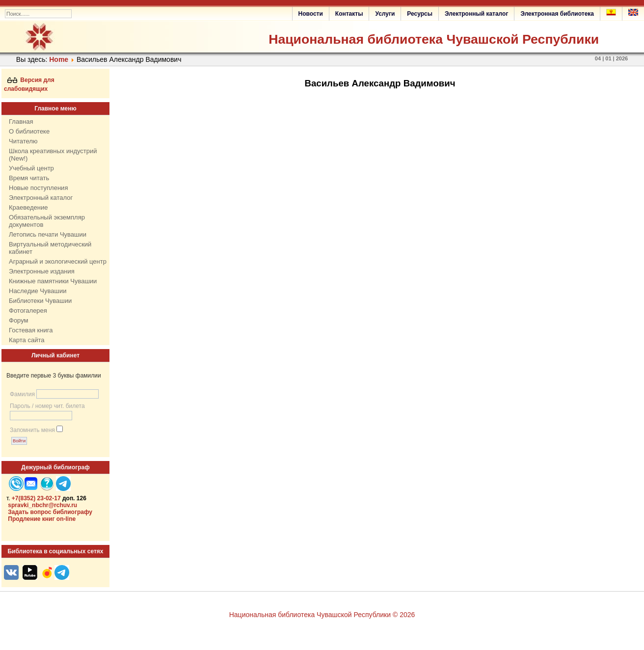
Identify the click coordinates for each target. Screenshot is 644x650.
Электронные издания (42, 271)
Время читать (29, 178)
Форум (19, 320)
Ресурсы (420, 14)
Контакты (349, 14)
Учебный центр (31, 168)
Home (59, 59)
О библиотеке (29, 131)
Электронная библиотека (557, 14)
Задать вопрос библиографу (50, 512)
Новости (311, 14)
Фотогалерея (28, 311)
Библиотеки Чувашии (40, 301)
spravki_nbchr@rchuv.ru (42, 505)
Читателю (23, 141)
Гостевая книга (31, 330)
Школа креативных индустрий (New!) (53, 155)
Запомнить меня (32, 430)
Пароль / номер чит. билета (47, 406)
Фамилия (22, 394)
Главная (21, 122)
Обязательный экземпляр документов (47, 221)
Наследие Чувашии (38, 291)
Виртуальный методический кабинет (50, 248)
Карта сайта (27, 340)
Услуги (385, 14)
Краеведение (28, 207)
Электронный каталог (476, 14)
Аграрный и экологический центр (58, 261)
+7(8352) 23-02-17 (36, 498)
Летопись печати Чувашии (48, 234)
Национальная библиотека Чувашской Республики (434, 39)
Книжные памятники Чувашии (53, 281)
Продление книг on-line (42, 519)
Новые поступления (38, 188)
